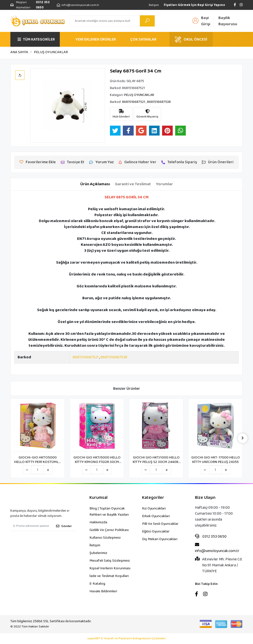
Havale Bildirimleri (103, 591)
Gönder (64, 526)
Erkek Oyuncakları (156, 516)
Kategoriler (153, 498)
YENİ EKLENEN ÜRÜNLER (96, 39)
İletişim (154, 5)
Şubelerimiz (98, 553)
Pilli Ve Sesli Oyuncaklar (160, 524)
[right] (243, 438)
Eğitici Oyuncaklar (156, 531)
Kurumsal (98, 498)
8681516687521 (86, 357)
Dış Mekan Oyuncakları (160, 539)
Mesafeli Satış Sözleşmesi (110, 561)
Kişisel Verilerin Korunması (110, 568)
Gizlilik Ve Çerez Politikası (109, 530)
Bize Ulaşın (205, 498)
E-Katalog (97, 584)
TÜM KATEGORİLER (36, 39)
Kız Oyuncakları (154, 508)
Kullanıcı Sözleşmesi (105, 538)
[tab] (95, 184)
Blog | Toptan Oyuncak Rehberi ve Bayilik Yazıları (109, 512)
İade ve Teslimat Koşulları (109, 576)
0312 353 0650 (211, 537)
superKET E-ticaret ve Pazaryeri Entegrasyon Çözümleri (127, 639)
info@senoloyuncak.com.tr (217, 548)
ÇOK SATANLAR (143, 39)
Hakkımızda (98, 522)
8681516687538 (114, 357)
